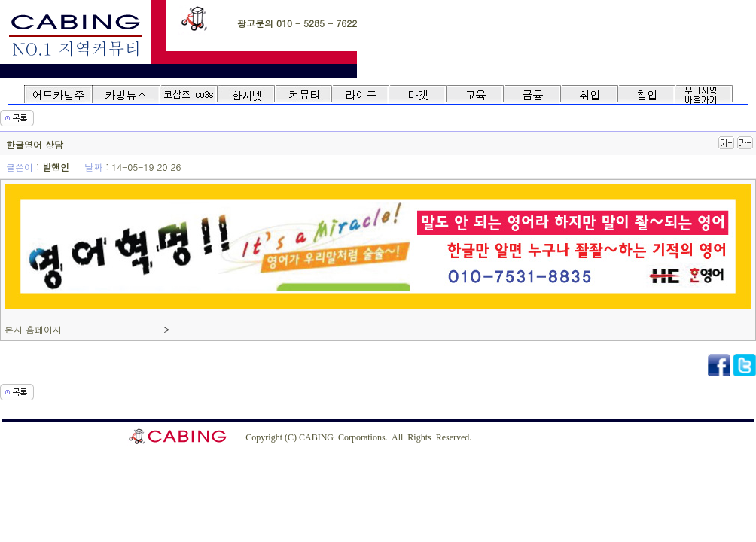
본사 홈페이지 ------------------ (84, 329)
